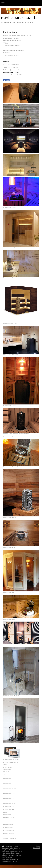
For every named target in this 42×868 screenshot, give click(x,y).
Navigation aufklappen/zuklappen (21, 3)
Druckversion (8, 846)
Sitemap (16, 846)
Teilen (6, 80)
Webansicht (36, 848)
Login (38, 846)
